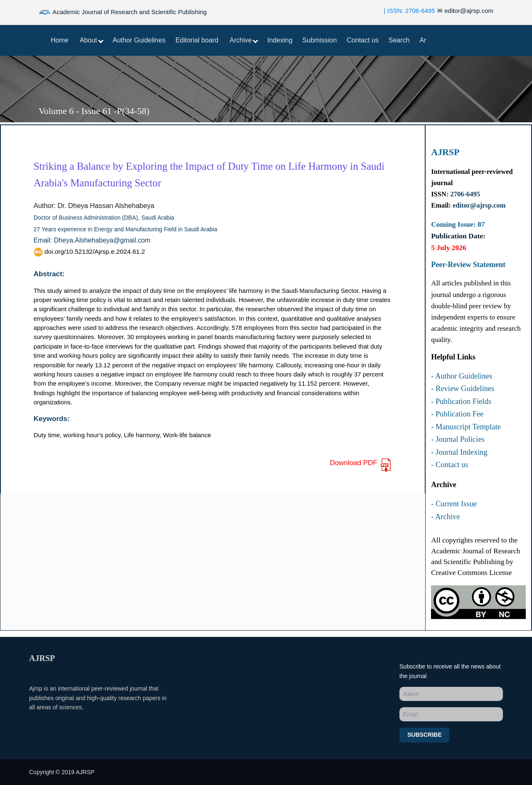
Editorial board (197, 40)
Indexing (280, 40)
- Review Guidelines (463, 389)
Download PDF (361, 465)
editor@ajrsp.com (465, 11)
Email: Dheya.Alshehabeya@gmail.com (92, 240)
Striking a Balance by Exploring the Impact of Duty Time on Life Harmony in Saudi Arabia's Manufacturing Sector (209, 175)
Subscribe (424, 735)
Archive (244, 40)
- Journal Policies (458, 439)
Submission (320, 40)
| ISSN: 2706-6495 (409, 11)
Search (399, 40)
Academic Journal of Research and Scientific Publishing (123, 12)
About (92, 40)
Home (60, 40)
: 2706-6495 (463, 194)
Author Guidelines (139, 40)
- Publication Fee (457, 414)
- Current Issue (454, 504)
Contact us (362, 40)
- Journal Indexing (459, 452)
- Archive (445, 517)
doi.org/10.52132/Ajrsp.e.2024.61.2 (89, 251)
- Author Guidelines (462, 376)
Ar (423, 40)
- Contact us (449, 465)
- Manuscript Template (466, 427)
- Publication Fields (461, 401)
